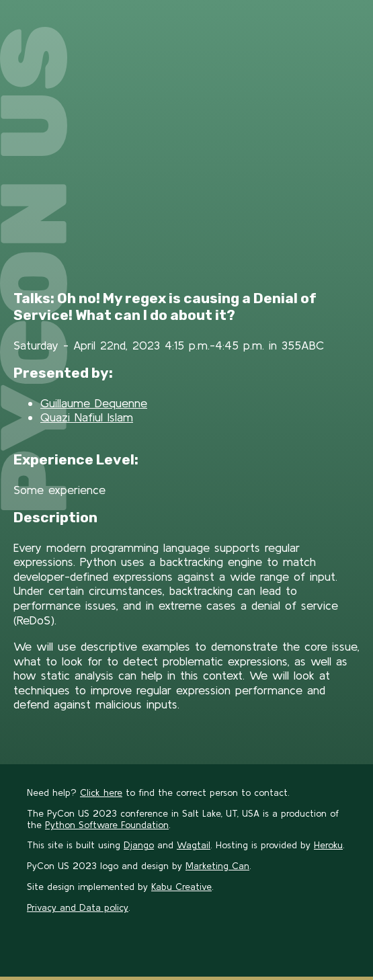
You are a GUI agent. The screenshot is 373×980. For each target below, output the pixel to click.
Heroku (328, 845)
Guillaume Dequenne (94, 403)
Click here (101, 792)
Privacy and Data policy (78, 907)
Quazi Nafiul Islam (87, 417)
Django (139, 845)
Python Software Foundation (107, 825)
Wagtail (194, 845)
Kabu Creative (181, 887)
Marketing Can (217, 866)
